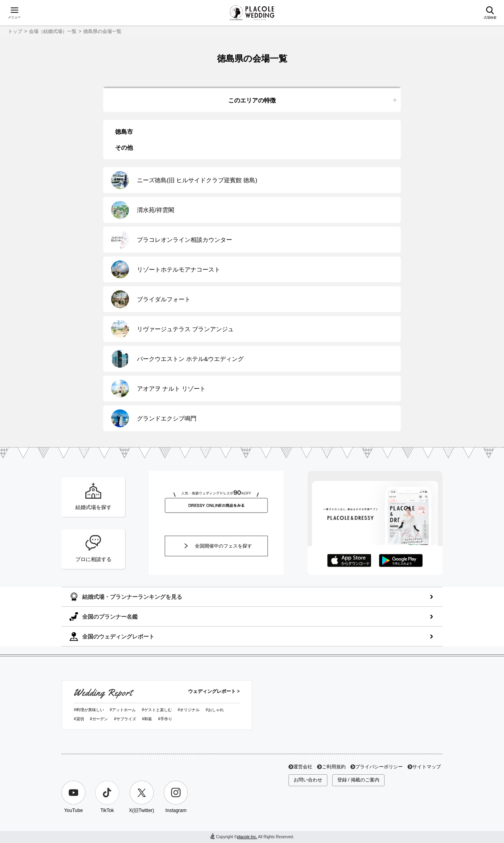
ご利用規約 (334, 767)
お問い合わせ (308, 780)
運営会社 (303, 767)
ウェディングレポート (212, 691)
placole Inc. (247, 837)
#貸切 (79, 719)
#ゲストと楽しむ (157, 710)
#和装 (147, 719)
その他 (124, 148)
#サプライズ (125, 719)
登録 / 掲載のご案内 (358, 780)
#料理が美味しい (89, 710)
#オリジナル (189, 710)
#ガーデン (99, 719)
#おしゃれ (215, 710)
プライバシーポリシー (379, 767)
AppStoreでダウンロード (349, 561)
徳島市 (124, 132)
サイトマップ (427, 767)
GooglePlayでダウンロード (401, 561)
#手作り (165, 719)
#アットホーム (123, 710)
